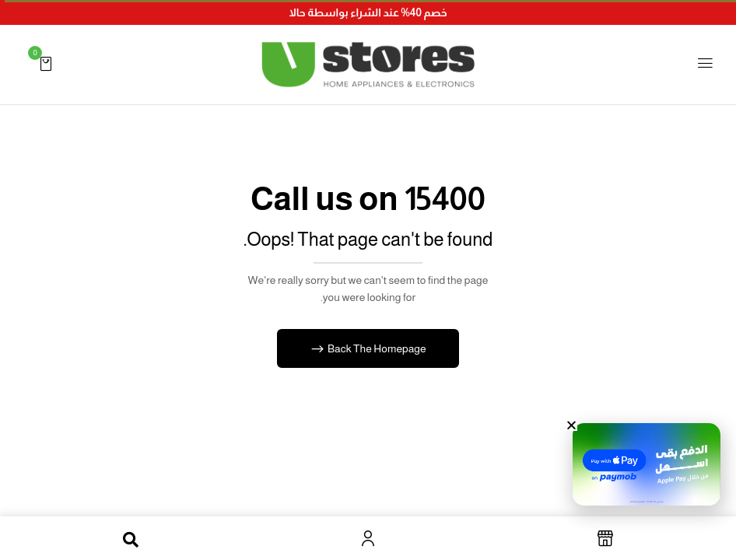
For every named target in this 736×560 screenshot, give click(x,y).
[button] (46, 63)
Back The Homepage (375, 348)
